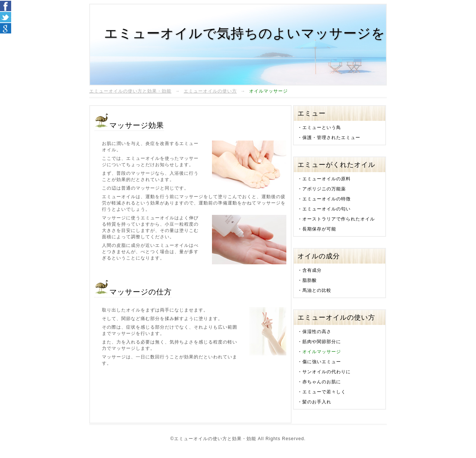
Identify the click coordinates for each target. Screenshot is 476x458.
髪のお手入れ (317, 402)
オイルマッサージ (322, 352)
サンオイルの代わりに (327, 372)
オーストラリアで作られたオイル (339, 219)
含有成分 (312, 270)
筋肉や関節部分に (322, 342)
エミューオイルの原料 (327, 179)
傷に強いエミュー (322, 362)
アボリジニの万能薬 (324, 189)
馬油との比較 (317, 290)
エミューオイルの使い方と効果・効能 (130, 91)
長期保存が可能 (319, 229)
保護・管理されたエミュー (331, 138)
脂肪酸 (310, 280)
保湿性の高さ (317, 332)
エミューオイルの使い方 (210, 91)
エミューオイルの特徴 (327, 199)
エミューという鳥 (322, 128)
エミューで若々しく (324, 392)
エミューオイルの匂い (327, 209)
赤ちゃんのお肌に (322, 382)
